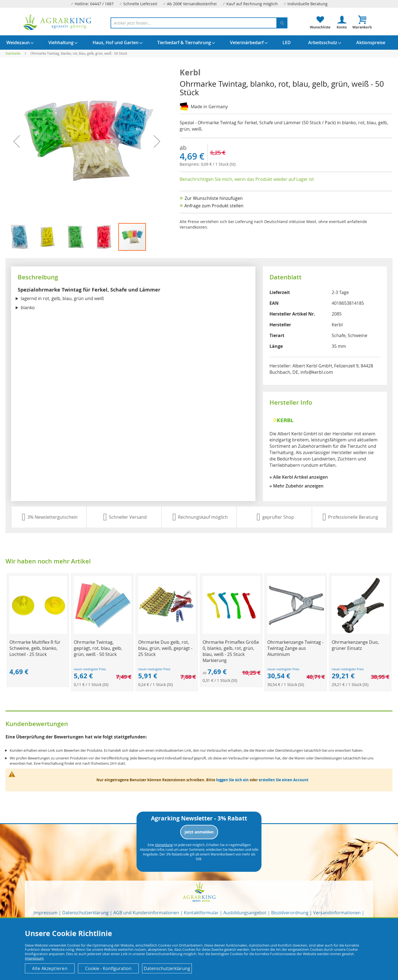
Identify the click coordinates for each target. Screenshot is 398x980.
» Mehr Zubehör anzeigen (296, 486)
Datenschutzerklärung (85, 913)
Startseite (13, 53)
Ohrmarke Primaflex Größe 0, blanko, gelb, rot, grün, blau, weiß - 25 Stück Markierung (231, 651)
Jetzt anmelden (199, 832)
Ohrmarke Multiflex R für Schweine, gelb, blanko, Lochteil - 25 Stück (35, 648)
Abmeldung (164, 845)
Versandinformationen (337, 913)
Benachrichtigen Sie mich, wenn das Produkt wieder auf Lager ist (247, 179)
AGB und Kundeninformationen (146, 913)
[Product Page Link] (38, 632)
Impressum (46, 913)
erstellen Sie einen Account (284, 780)
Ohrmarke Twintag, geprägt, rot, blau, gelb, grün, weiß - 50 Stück (98, 648)
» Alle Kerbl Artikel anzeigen (299, 477)
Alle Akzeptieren (50, 968)
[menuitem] (18, 43)
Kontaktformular (201, 913)
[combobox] (199, 23)
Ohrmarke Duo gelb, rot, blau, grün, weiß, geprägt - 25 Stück (165, 648)
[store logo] (57, 22)
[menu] (199, 43)
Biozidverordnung (290, 913)
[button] (20, 237)
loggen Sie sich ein (232, 780)
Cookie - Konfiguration (108, 968)
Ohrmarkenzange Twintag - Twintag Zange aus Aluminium (295, 648)
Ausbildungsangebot (245, 913)
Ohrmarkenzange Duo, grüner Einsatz (355, 645)
